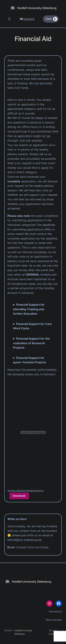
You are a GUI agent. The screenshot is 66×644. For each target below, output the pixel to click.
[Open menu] (9, 19)
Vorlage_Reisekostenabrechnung (25, 491)
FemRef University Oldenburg (37, 8)
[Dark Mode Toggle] (51, 19)
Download (19, 496)
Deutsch (27, 19)
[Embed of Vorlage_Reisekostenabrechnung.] (33, 432)
